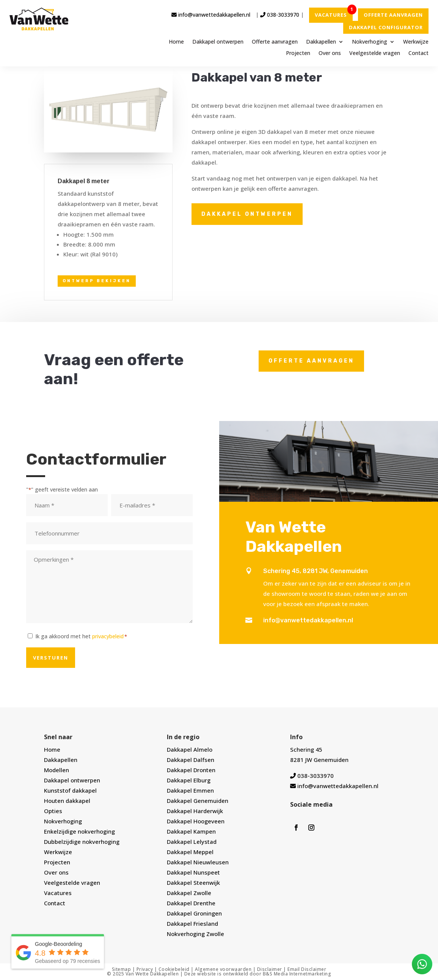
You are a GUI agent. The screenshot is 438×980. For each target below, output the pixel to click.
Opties (53, 811)
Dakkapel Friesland (192, 923)
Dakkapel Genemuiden (198, 801)
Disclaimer (270, 969)
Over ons (330, 53)
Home (176, 42)
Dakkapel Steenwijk (193, 883)
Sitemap (122, 969)
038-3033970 (280, 15)
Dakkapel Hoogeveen (196, 821)
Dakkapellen (321, 42)
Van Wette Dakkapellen (152, 974)
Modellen (57, 770)
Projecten (298, 53)
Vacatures (58, 893)
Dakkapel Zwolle (189, 893)
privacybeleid (108, 636)
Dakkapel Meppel (190, 852)
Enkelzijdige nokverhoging (79, 831)
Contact (418, 53)
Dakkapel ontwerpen (218, 42)
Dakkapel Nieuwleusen (198, 862)
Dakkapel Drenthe (191, 903)
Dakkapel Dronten (191, 770)
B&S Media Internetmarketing (297, 974)
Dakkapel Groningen (194, 913)
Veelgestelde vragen (375, 53)
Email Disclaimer (307, 969)
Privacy (145, 969)
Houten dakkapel (67, 801)
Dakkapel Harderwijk (195, 811)
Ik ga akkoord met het (81, 636)
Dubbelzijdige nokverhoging (82, 842)
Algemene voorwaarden (223, 969)
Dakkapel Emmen (190, 790)
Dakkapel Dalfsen (191, 760)
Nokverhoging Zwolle (195, 934)
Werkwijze (416, 42)
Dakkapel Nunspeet (193, 872)
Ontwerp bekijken (97, 281)
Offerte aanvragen (275, 42)
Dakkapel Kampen (191, 831)
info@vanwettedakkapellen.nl (211, 15)
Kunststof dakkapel (70, 790)
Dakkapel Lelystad (192, 842)
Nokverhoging (370, 42)
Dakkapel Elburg (189, 780)
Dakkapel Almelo (190, 749)
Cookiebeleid (174, 969)
